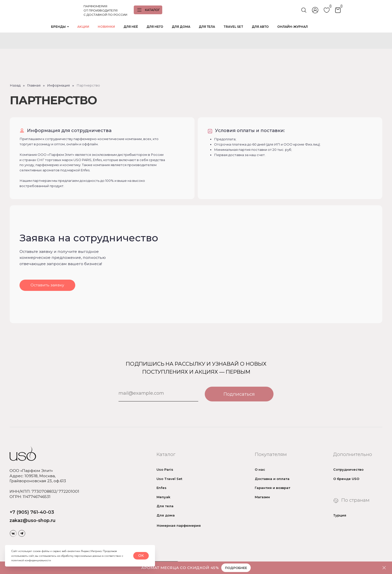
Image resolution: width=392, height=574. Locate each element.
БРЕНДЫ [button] (58, 27)
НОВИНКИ (106, 27)
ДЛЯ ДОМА (181, 27)
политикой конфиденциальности (31, 560)
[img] (13, 533)
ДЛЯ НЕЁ (131, 27)
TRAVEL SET (233, 27)
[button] (47, 285)
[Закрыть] (384, 568)
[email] (158, 393)
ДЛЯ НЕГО (155, 27)
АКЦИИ (83, 27)
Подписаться (239, 394)
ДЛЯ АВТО (260, 27)
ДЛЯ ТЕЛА (207, 27)
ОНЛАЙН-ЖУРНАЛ (292, 27)
